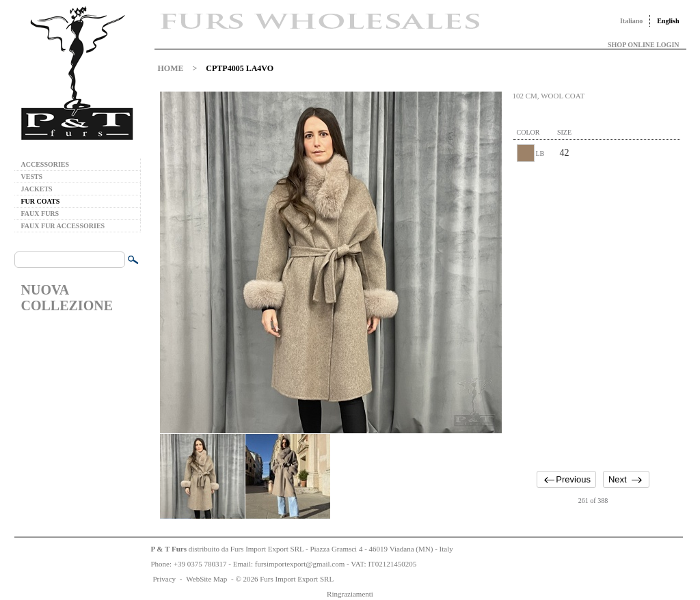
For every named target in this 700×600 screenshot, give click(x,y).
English (668, 21)
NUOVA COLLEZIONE (67, 298)
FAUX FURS (40, 214)
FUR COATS (41, 201)
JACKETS (37, 189)
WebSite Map (206, 579)
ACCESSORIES (45, 164)
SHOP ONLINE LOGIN (643, 45)
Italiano (631, 21)
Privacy (165, 579)
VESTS (32, 177)
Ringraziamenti (350, 594)
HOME (171, 68)
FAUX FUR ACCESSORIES (63, 226)
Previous (573, 479)
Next (618, 479)
